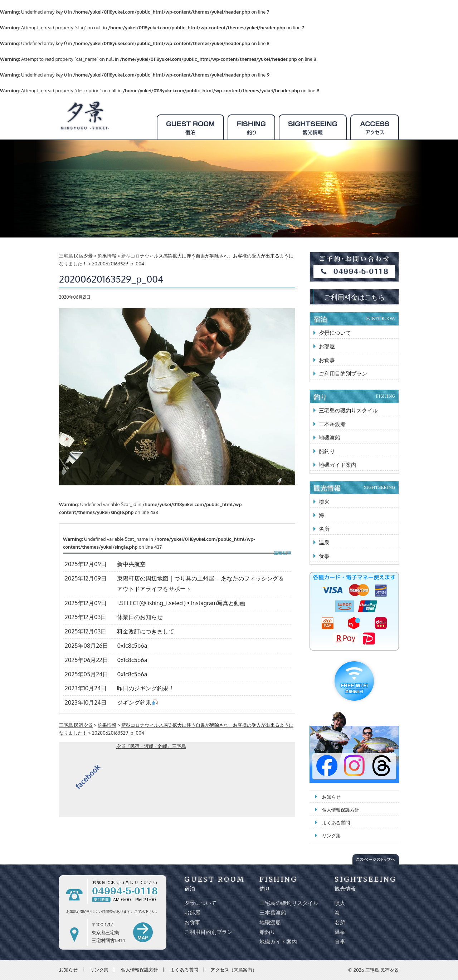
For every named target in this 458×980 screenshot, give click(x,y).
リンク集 (331, 836)
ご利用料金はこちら (354, 297)
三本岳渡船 (332, 424)
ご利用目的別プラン (343, 374)
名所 (324, 529)
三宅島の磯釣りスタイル (348, 410)
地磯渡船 (330, 438)
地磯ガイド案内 (338, 465)
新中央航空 (131, 564)
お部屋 (327, 346)
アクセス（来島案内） (234, 970)
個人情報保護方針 (341, 810)
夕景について (335, 333)
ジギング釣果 (137, 702)
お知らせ (331, 797)
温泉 (324, 542)
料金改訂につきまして (146, 631)
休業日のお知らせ (140, 617)
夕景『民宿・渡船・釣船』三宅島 (151, 746)
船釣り (327, 451)
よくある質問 (336, 823)
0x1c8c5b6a (132, 646)
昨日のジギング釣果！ (146, 688)
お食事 (327, 360)
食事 (324, 556)
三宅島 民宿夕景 (382, 970)
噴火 (324, 502)
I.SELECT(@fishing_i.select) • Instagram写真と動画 (181, 603)
